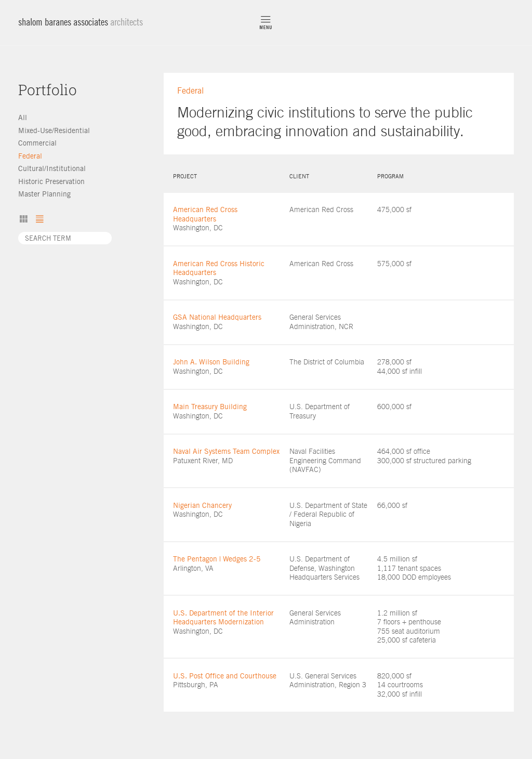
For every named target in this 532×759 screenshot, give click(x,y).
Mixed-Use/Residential (54, 130)
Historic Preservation (51, 181)
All (23, 117)
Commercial (37, 143)
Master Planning (44, 194)
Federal (30, 156)
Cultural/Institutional (52, 168)
